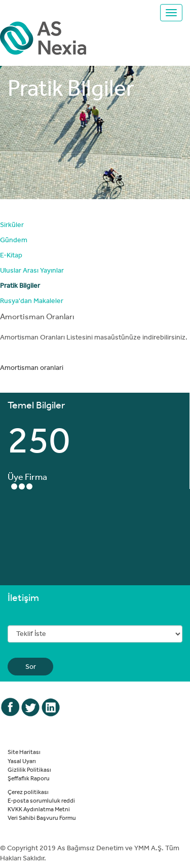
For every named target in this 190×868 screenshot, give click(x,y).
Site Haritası (24, 751)
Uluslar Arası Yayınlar (32, 270)
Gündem (14, 240)
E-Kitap (11, 255)
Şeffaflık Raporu (29, 778)
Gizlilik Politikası (29, 769)
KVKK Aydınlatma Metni (39, 809)
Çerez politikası (28, 791)
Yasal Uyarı (22, 761)
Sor (31, 666)
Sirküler (12, 224)
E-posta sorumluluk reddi (41, 800)
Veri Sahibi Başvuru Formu (42, 817)
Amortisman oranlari (32, 367)
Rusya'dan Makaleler (32, 300)
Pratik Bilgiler (20, 285)
